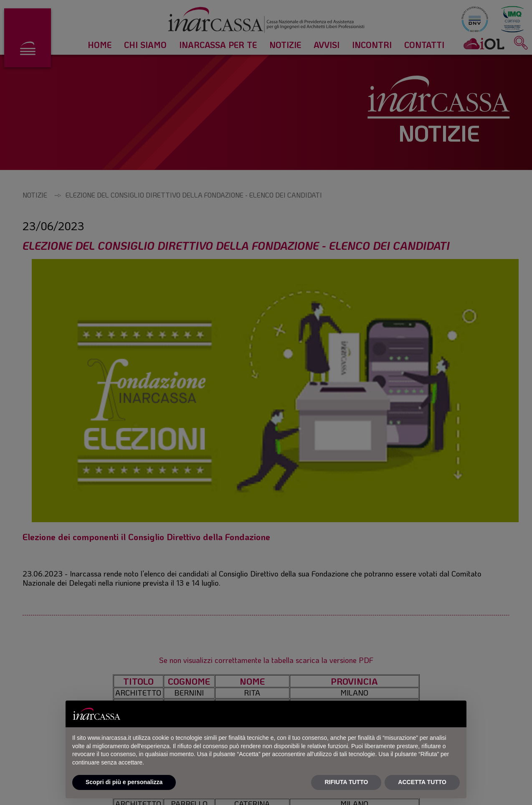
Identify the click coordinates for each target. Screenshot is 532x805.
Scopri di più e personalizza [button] (124, 782)
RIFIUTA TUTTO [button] (346, 782)
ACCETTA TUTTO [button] (422, 782)
